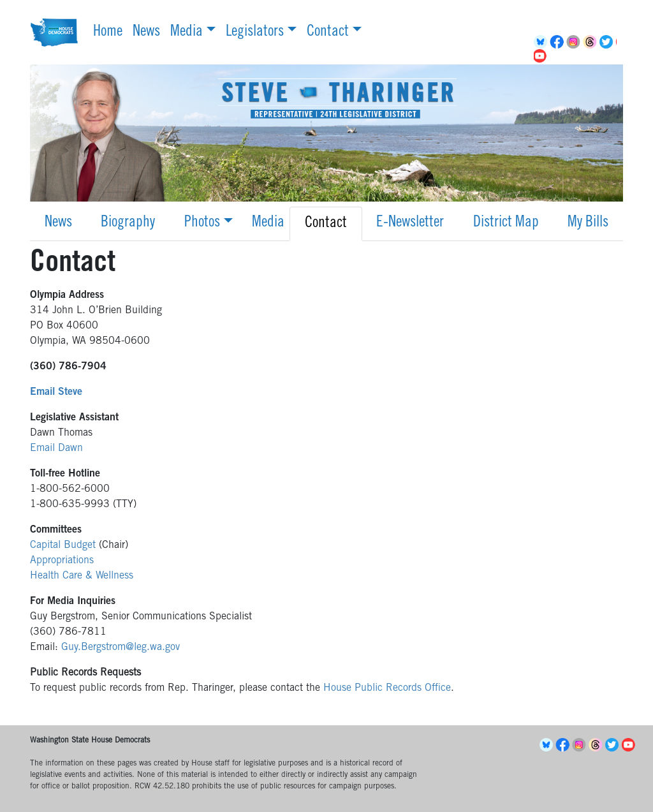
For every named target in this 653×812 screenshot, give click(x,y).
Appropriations (62, 561)
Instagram (575, 42)
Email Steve (56, 392)
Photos (202, 223)
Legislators (255, 33)
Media (187, 33)
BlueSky (542, 42)
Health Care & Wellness (82, 576)
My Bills (588, 223)
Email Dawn (56, 448)
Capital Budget (63, 545)
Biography (128, 223)
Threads (592, 42)
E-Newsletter (410, 223)
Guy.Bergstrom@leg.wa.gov (121, 647)
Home (108, 33)
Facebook (559, 42)
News (146, 33)
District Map (506, 223)
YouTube (542, 56)
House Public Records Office (387, 688)
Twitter (608, 42)
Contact (328, 33)
